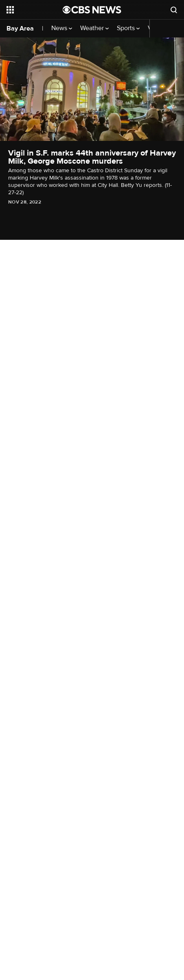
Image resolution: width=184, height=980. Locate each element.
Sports (128, 28)
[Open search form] (174, 10)
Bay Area (20, 29)
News (62, 28)
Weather (94, 28)
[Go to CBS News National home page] (92, 10)
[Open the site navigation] (35, 10)
